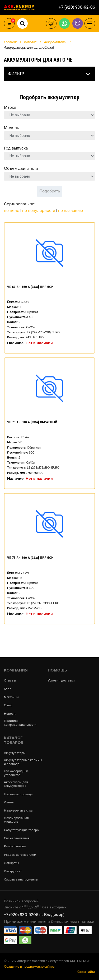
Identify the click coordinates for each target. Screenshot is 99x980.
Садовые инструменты (21, 880)
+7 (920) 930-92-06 (77, 7)
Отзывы (10, 681)
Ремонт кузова (15, 847)
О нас (8, 705)
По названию (70, 211)
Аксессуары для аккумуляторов (16, 784)
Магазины (11, 697)
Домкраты (11, 863)
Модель (11, 128)
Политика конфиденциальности (20, 723)
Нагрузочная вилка (18, 811)
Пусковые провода (18, 794)
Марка (10, 107)
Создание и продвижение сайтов (29, 967)
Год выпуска (16, 148)
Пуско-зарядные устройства (16, 773)
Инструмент (13, 872)
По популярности (39, 211)
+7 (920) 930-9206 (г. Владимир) (34, 915)
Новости (10, 714)
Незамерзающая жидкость (16, 820)
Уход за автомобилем (20, 855)
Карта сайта (86, 972)
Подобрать (50, 191)
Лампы (9, 803)
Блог (7, 689)
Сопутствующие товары (22, 830)
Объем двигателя (21, 168)
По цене (12, 211)
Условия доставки (61, 681)
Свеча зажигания (17, 838)
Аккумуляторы (15, 753)
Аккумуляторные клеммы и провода (23, 762)
